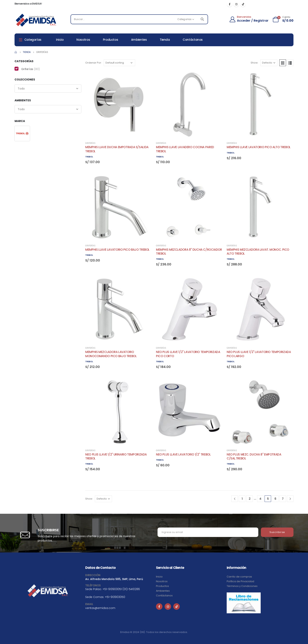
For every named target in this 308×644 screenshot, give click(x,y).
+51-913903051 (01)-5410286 (121, 589)
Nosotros (83, 40)
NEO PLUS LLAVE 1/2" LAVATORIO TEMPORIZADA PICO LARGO (259, 354)
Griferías (90, 143)
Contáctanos (193, 40)
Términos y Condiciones (242, 586)
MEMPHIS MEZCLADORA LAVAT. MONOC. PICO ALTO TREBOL (258, 252)
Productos (111, 40)
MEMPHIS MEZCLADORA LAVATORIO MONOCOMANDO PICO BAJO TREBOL (111, 354)
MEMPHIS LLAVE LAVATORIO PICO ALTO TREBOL (259, 147)
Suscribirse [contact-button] (277, 532)
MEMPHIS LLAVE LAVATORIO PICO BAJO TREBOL (117, 250)
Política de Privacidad (240, 581)
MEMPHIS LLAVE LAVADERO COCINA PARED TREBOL (185, 149)
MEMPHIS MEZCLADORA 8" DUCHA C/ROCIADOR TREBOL (189, 252)
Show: (254, 63)
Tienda (165, 40)
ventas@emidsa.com (100, 608)
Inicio (60, 40)
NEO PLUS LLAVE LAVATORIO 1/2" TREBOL (183, 454)
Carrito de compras (239, 577)
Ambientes (139, 40)
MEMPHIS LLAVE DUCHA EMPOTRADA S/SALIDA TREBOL (117, 149)
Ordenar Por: (93, 63)
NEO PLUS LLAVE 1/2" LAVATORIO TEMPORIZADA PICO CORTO (188, 354)
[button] (22, 134)
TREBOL (89, 157)
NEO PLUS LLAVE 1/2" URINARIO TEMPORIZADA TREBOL (116, 456)
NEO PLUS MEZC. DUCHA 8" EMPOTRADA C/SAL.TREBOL (254, 456)
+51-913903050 (115, 597)
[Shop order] (119, 63)
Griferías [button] (31, 69)
